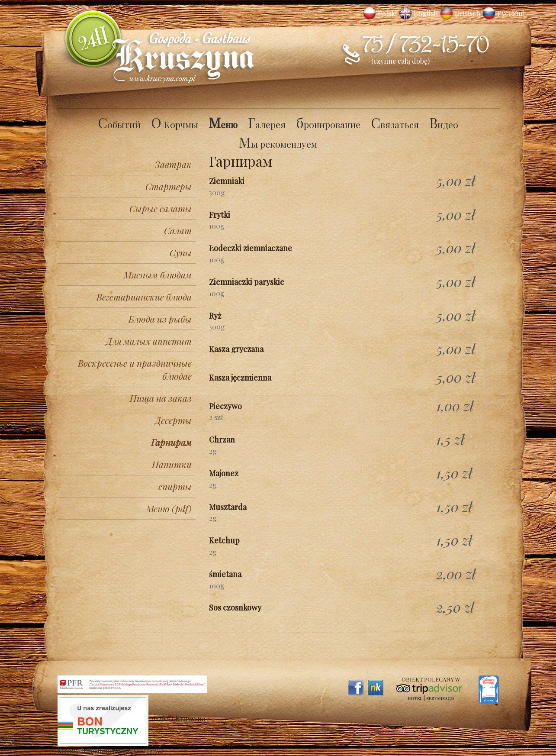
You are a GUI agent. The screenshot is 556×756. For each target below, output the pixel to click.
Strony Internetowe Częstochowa (111, 751)
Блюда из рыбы (160, 319)
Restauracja (440, 698)
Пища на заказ (161, 398)
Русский (511, 13)
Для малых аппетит (149, 341)
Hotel (415, 698)
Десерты (173, 420)
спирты (175, 486)
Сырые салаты (161, 208)
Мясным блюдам (158, 275)
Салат (178, 230)
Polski (387, 13)
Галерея (267, 124)
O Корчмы (175, 124)
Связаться (395, 124)
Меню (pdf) (169, 508)
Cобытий (119, 124)
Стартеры (169, 186)
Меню (223, 124)
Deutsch (468, 13)
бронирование (328, 124)
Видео (444, 124)
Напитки (172, 464)
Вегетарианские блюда (144, 297)
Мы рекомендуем (278, 144)
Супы (181, 252)
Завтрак (173, 164)
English (426, 13)
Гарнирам (171, 442)
